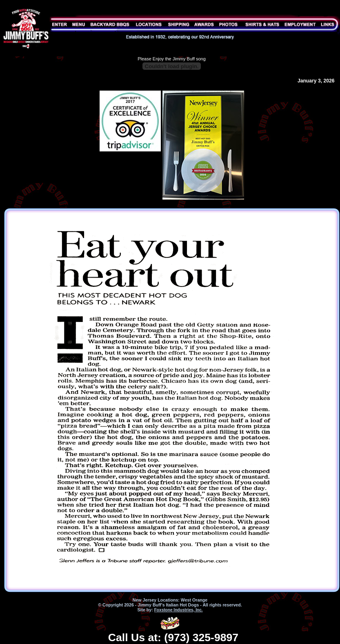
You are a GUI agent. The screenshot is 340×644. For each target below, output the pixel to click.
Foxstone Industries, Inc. (179, 610)
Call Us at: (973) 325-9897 (173, 637)
